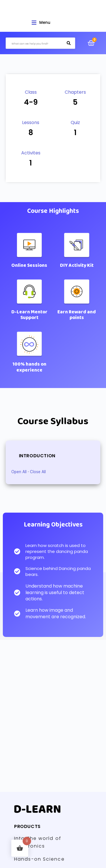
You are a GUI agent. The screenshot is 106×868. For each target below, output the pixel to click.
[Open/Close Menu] (41, 23)
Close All (38, 472)
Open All (19, 472)
